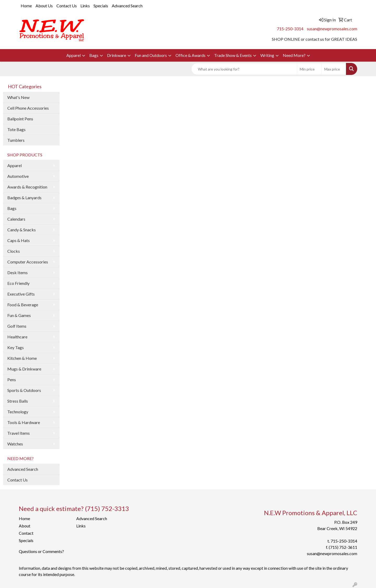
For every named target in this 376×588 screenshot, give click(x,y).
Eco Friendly (18, 283)
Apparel (74, 55)
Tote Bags (16, 129)
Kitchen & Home (22, 358)
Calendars (16, 219)
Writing (267, 55)
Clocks (14, 251)
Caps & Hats (19, 240)
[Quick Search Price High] (334, 69)
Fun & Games (19, 315)
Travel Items (19, 433)
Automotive (18, 176)
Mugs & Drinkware (24, 369)
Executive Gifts (21, 294)
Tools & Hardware (24, 422)
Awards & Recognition (27, 187)
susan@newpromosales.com (332, 29)
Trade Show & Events (233, 55)
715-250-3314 (290, 29)
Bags (94, 55)
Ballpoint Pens (20, 119)
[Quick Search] (244, 69)
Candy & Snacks (22, 230)
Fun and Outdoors (151, 55)
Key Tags (16, 347)
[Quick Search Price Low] (309, 69)
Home (26, 6)
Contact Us (67, 6)
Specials (101, 6)
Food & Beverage (23, 305)
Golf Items (17, 326)
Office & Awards (190, 55)
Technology (18, 412)
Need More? (294, 55)
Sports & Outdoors (24, 390)
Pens (12, 380)
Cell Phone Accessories (28, 108)
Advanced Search (127, 6)
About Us (44, 6)
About (25, 526)
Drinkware (117, 55)
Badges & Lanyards (24, 198)
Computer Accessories (28, 262)
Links (85, 6)
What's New (18, 97)
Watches (15, 444)
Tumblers (16, 140)
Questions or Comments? (41, 551)
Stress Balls (18, 401)
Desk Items (17, 272)
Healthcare (17, 337)
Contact (26, 533)
